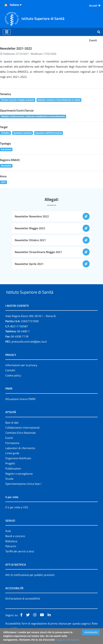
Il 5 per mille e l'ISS (17, 515)
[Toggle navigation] (7, 32)
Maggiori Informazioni (67, 640)
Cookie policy (13, 384)
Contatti (10, 378)
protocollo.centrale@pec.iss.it (29, 350)
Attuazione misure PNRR (20, 407)
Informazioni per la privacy (21, 373)
